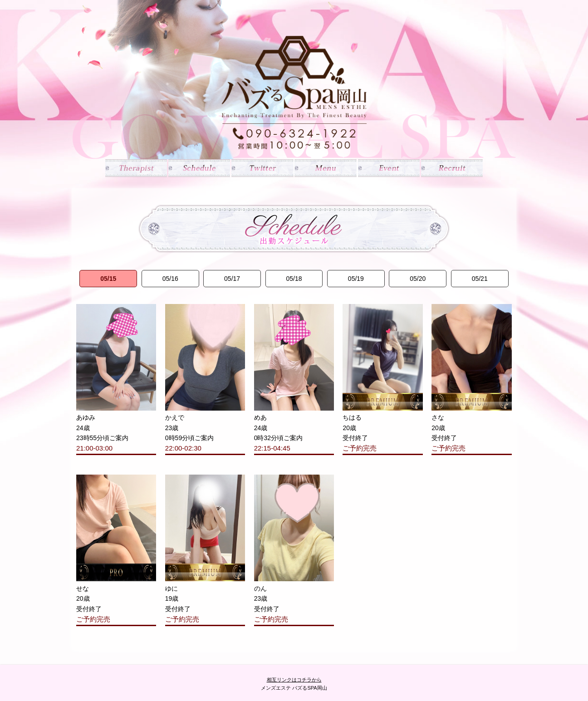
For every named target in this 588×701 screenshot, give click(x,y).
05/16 (170, 279)
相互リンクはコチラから (294, 680)
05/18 (294, 279)
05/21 (480, 279)
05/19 (356, 279)
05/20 (418, 279)
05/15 (108, 279)
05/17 (232, 279)
